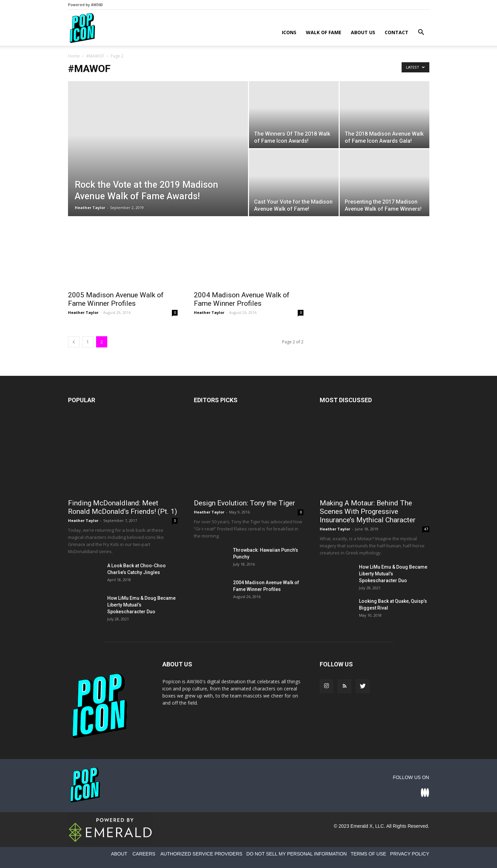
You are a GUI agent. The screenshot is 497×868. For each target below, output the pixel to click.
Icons (289, 32)
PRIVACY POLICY (410, 854)
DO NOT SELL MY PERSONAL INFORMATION (297, 854)
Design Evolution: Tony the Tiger (244, 503)
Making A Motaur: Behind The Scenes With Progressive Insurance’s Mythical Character (368, 511)
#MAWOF (95, 56)
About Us (363, 32)
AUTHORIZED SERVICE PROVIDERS (201, 854)
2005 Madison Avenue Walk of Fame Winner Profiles (116, 299)
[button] (421, 33)
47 (426, 529)
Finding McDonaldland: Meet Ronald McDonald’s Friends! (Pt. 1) (122, 507)
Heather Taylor (90, 208)
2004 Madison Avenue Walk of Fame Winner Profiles (242, 299)
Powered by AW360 (85, 5)
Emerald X (362, 826)
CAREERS (144, 854)
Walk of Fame (324, 32)
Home (74, 56)
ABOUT (119, 854)
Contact (397, 32)
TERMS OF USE (368, 854)
